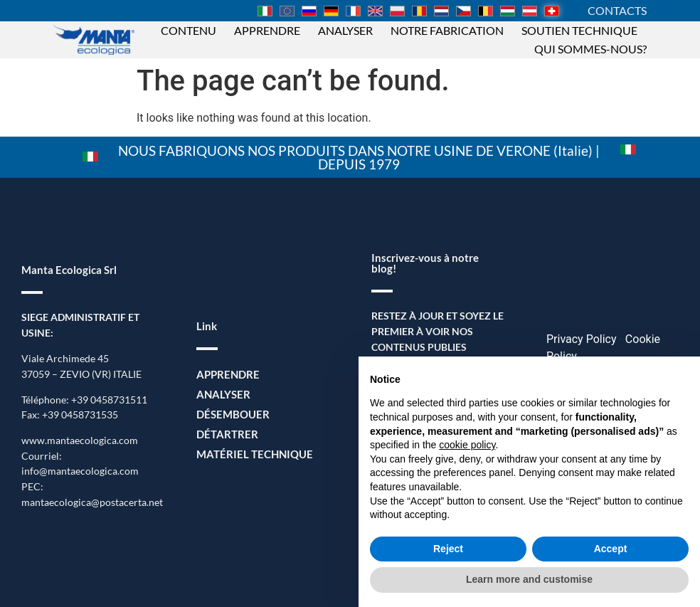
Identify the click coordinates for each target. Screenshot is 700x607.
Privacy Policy (582, 339)
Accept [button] (611, 549)
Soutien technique (579, 30)
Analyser (345, 30)
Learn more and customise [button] (529, 579)
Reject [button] (448, 549)
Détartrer (224, 434)
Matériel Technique (249, 454)
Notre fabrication (447, 30)
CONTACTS (617, 10)
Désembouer (230, 415)
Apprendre (267, 30)
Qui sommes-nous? (590, 49)
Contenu (189, 30)
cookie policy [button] (467, 445)
